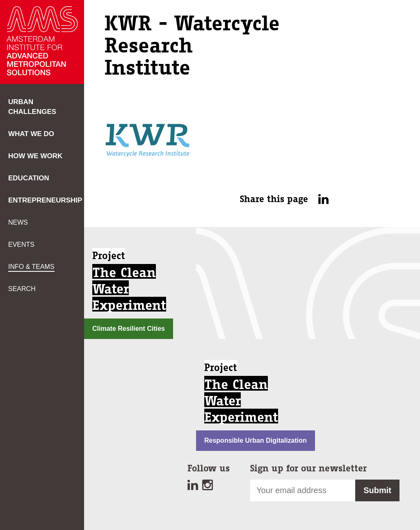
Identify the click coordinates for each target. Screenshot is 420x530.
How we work (35, 156)
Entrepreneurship (45, 200)
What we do (31, 134)
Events (21, 245)
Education (29, 178)
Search (22, 289)
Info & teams (31, 267)
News (18, 222)
